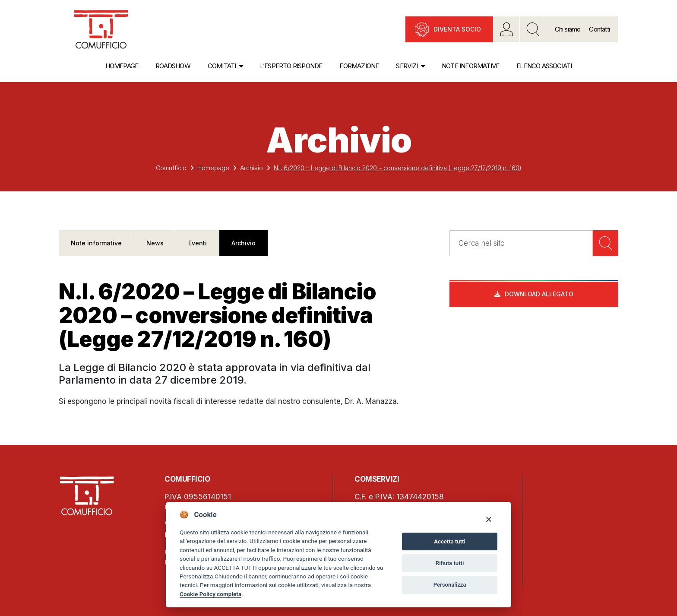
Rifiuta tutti (450, 563)
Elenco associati (544, 66)
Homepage (122, 66)
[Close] (489, 519)
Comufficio (171, 168)
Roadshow (173, 66)
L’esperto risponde (291, 66)
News (155, 243)
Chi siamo (568, 29)
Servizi (407, 66)
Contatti (599, 29)
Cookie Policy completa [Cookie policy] (210, 594)
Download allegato (539, 294)
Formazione (359, 66)
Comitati (222, 66)
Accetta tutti (450, 541)
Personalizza (196, 576)
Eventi (198, 243)
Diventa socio (457, 29)
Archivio (252, 168)
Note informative (470, 66)
